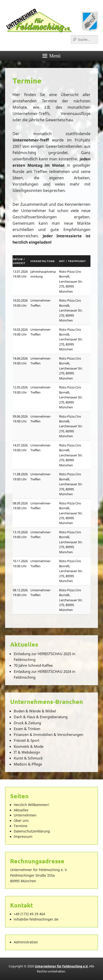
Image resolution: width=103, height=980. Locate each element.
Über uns (21, 821)
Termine (27, 81)
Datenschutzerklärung (32, 831)
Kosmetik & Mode (29, 746)
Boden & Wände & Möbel (35, 711)
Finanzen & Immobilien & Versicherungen (48, 734)
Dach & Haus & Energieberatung (41, 717)
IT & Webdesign (27, 752)
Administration (26, 942)
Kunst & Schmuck (28, 758)
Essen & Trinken (27, 729)
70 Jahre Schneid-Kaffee (33, 665)
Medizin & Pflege (28, 764)
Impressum (23, 837)
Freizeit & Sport (27, 740)
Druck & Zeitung (27, 723)
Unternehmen (25, 815)
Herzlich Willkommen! (31, 805)
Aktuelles (21, 810)
